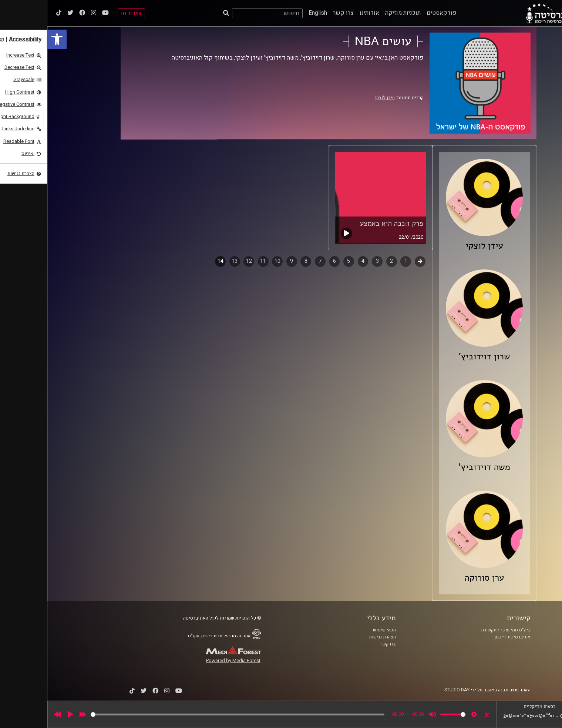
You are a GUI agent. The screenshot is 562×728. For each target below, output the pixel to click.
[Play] (23, 714)
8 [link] (259, 261)
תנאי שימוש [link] (337, 630)
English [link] (270, 13)
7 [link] (273, 261)
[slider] (190, 714)
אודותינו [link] (322, 13)
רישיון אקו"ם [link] (153, 636)
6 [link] (287, 261)
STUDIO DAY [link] (410, 690)
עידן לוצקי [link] (337, 98)
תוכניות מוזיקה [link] (356, 13)
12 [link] (202, 261)
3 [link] (330, 261)
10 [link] (230, 261)
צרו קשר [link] (296, 13)
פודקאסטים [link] (394, 13)
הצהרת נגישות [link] (335, 637)
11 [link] (216, 261)
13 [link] (187, 261)
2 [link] (344, 261)
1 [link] (359, 261)
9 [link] (244, 261)
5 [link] (301, 261)
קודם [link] (373, 261)
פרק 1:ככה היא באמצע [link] (344, 224)
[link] (10, 39)
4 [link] (316, 261)
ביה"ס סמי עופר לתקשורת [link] (458, 630)
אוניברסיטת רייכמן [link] (465, 637)
